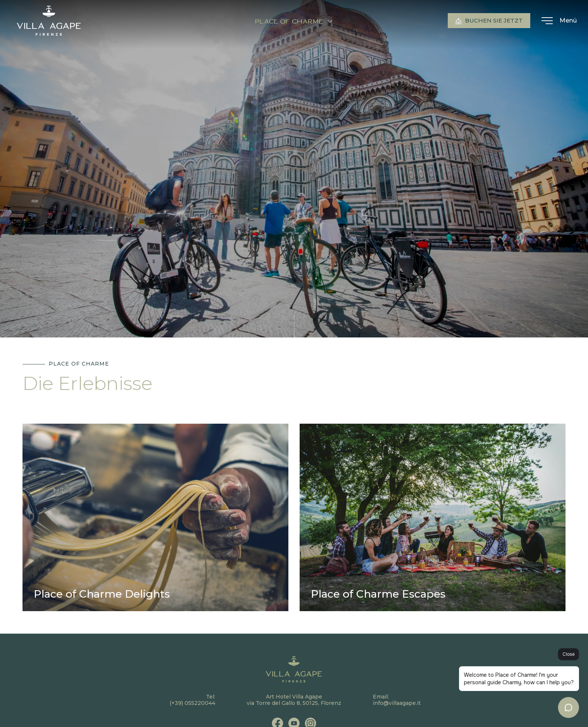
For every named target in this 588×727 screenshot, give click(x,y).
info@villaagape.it (397, 703)
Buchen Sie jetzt (489, 21)
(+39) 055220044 (192, 703)
